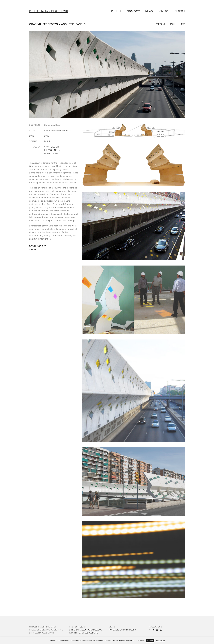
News (149, 11)
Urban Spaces (52, 154)
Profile (116, 11)
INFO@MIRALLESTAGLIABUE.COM (87, 630)
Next (182, 24)
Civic (47, 147)
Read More (161, 641)
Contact (164, 11)
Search (180, 11)
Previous (160, 24)
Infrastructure (54, 150)
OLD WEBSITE (88, 633)
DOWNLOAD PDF (38, 246)
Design (55, 147)
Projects (133, 11)
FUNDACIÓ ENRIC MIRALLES (122, 630)
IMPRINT (73, 633)
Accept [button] (150, 641)
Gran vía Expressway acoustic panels (57, 24)
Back (172, 24)
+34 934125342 (78, 627)
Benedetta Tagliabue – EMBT (49, 11)
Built (47, 142)
